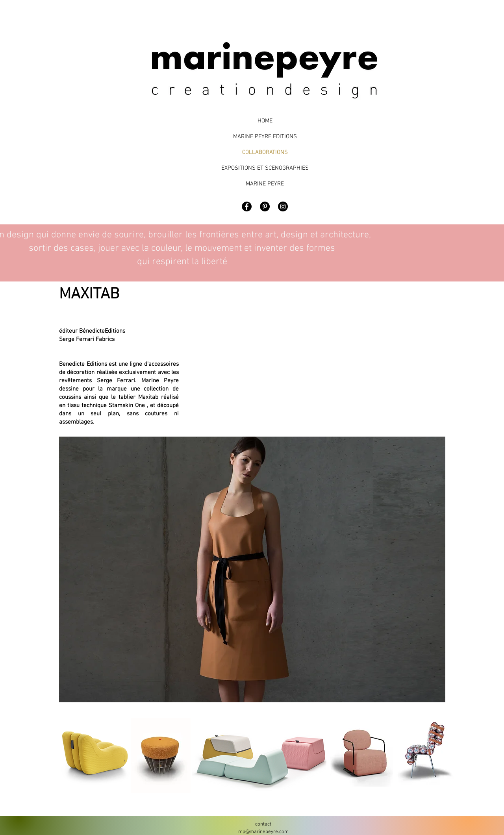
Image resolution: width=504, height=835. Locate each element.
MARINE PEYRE (265, 184)
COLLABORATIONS (265, 152)
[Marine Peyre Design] (283, 206)
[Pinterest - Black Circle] (265, 206)
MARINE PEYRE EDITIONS (265, 137)
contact (263, 824)
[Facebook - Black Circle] (247, 206)
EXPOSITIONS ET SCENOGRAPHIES (265, 168)
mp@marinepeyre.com (263, 832)
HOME (265, 121)
